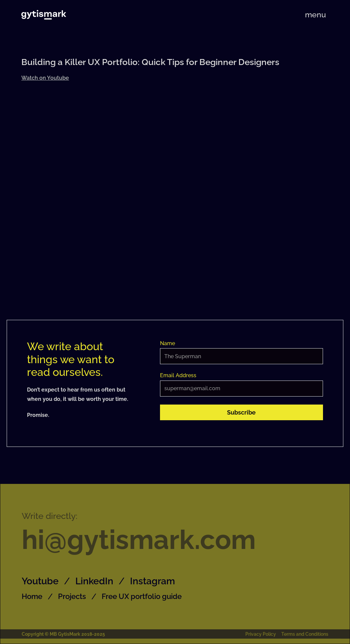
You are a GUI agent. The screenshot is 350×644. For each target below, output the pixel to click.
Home (32, 596)
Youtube (40, 581)
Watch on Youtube (45, 78)
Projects (72, 596)
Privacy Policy (261, 635)
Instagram (152, 581)
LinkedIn (94, 581)
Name (167, 343)
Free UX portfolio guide (142, 596)
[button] (315, 15)
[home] (44, 15)
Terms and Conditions (305, 635)
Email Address (178, 375)
